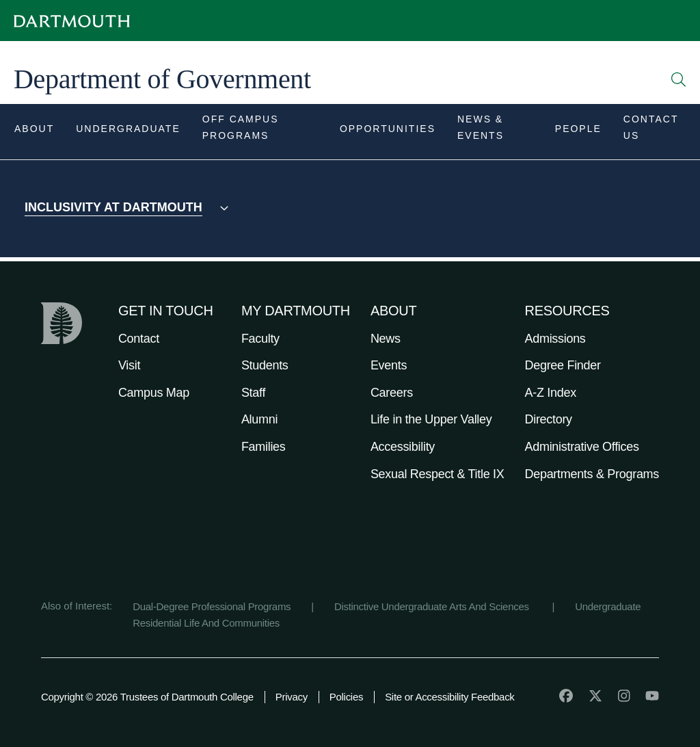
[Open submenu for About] (34, 132)
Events (389, 365)
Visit (129, 365)
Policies (346, 697)
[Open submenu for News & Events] (495, 131)
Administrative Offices (582, 447)
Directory (549, 419)
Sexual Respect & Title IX (437, 474)
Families (264, 447)
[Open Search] (679, 79)
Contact (139, 339)
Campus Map (154, 393)
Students (265, 365)
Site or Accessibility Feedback (449, 697)
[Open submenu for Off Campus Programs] (260, 131)
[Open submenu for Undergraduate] (128, 132)
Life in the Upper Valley (431, 419)
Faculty (260, 339)
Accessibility (403, 447)
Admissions (555, 339)
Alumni (259, 419)
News (386, 339)
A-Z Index (551, 393)
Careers (392, 393)
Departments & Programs (592, 474)
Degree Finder (563, 365)
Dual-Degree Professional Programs (212, 606)
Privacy (292, 697)
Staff (253, 393)
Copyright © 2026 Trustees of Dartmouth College (147, 697)
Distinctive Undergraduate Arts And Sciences (433, 606)
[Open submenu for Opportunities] (388, 132)
